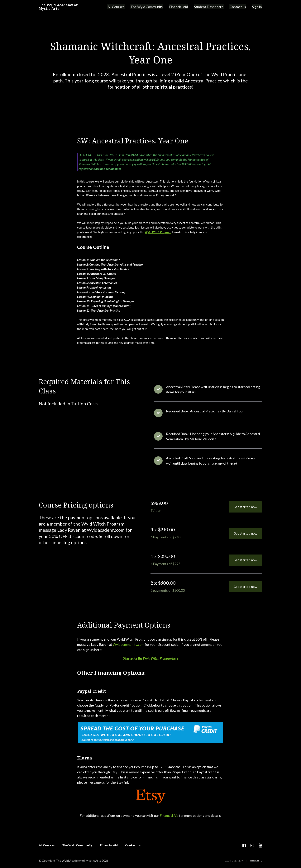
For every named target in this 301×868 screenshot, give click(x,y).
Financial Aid (181, 7)
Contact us (239, 7)
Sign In (257, 7)
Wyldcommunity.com (128, 644)
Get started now (245, 507)
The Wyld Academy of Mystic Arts (59, 7)
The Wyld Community (150, 7)
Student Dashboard (210, 7)
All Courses (120, 7)
